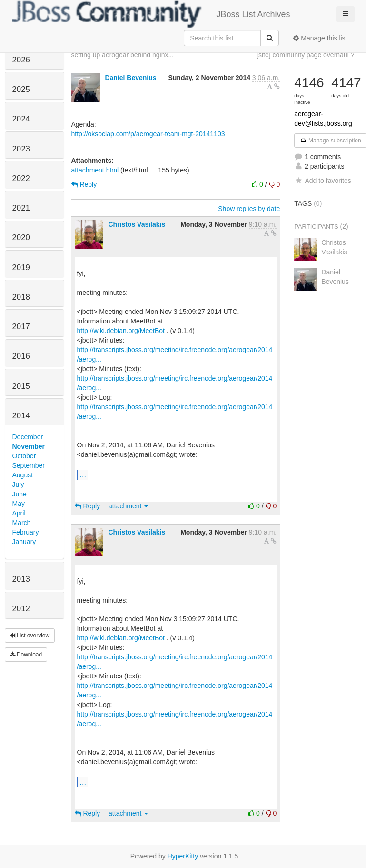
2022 (21, 178)
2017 (21, 327)
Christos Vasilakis (137, 224)
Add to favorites (322, 181)
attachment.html (95, 170)
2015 (21, 386)
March (22, 523)
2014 (21, 416)
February (26, 532)
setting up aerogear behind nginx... (123, 55)
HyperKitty (183, 856)
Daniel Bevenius (130, 78)
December (28, 437)
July (18, 484)
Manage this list (320, 38)
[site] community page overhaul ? (305, 55)
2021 (21, 208)
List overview (30, 636)
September (29, 465)
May (19, 504)
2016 (21, 356)
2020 (21, 237)
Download (26, 655)
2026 (21, 60)
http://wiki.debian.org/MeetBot (121, 331)
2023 (21, 149)
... (83, 474)
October (24, 456)
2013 (21, 579)
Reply (84, 184)
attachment (128, 506)
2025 (21, 89)
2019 (21, 267)
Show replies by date (249, 209)
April (19, 513)
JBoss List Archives (151, 14)
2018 (21, 297)
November (29, 446)
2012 (21, 609)
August (23, 475)
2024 (21, 119)
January (24, 542)
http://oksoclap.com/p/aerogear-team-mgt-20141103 (148, 134)
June (20, 494)
